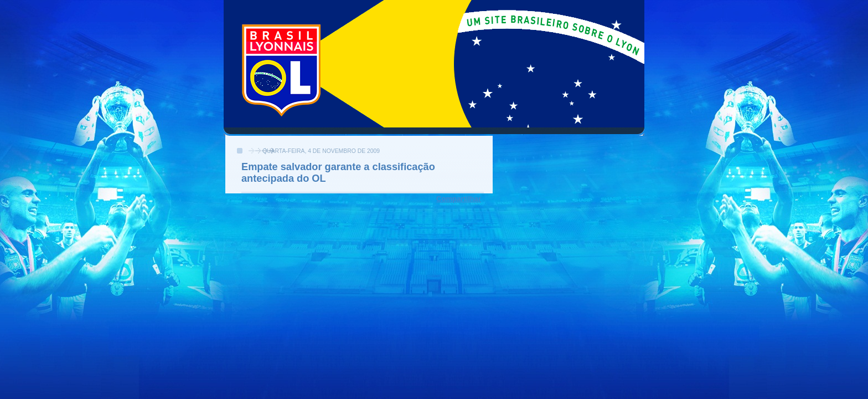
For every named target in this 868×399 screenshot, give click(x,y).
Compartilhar (459, 199)
